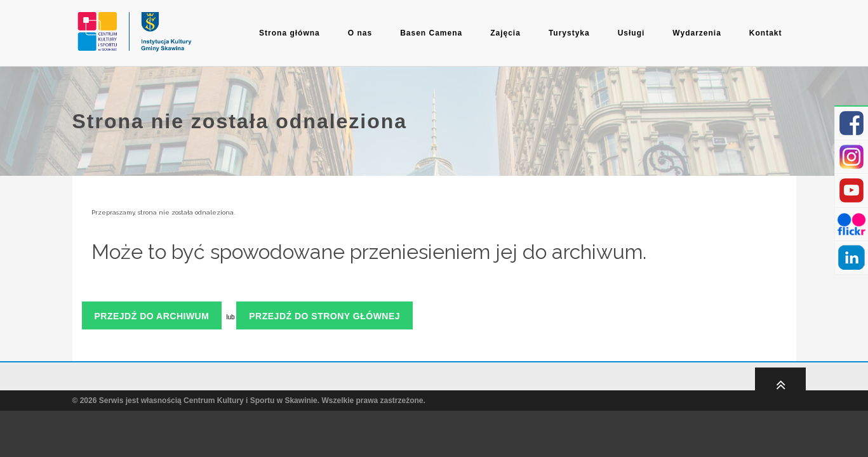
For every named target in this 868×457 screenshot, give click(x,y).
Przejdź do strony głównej (324, 316)
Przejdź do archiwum (152, 316)
